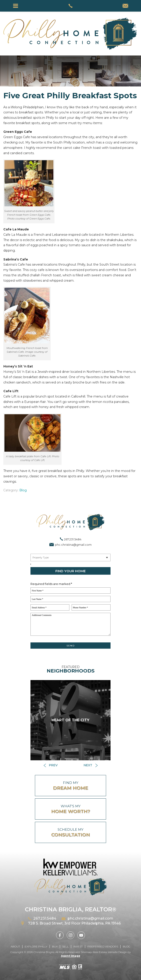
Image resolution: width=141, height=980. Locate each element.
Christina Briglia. (44, 952)
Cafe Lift (11, 391)
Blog (23, 490)
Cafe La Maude (16, 229)
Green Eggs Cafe (18, 132)
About (15, 946)
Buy (55, 946)
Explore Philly (36, 946)
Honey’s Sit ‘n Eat (18, 366)
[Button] (50, 765)
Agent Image (71, 956)
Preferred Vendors (103, 946)
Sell (65, 946)
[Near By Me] (70, 558)
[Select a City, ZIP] (31, 564)
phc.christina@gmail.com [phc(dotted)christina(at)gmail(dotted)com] (73, 545)
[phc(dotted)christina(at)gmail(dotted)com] (125, 6)
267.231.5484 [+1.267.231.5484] (73, 539)
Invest (78, 946)
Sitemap (86, 952)
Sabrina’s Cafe (16, 259)
